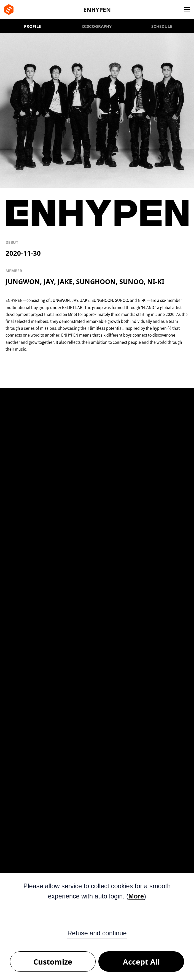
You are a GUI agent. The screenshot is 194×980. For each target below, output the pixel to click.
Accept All (141, 962)
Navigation (187, 10)
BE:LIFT (9, 10)
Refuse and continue (97, 933)
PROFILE (32, 26)
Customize (53, 962)
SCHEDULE (162, 26)
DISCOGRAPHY (97, 26)
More (136, 896)
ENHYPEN (97, 10)
